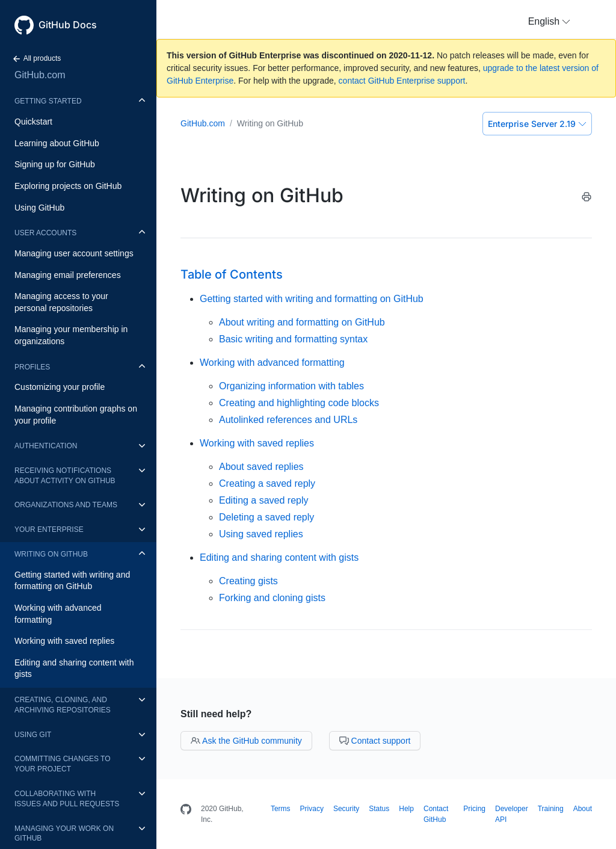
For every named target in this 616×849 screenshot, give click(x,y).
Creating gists (248, 581)
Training (551, 809)
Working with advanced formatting (58, 614)
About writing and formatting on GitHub (302, 322)
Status (379, 809)
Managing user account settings (74, 253)
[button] (549, 22)
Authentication (46, 446)
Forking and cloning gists (272, 598)
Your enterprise (49, 529)
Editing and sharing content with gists (74, 668)
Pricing (474, 809)
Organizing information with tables (291, 386)
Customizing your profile (60, 387)
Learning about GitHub (57, 143)
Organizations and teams (66, 505)
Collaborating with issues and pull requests (67, 799)
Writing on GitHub (51, 554)
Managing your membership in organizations (71, 335)
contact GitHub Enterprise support (402, 81)
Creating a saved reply (267, 483)
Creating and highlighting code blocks (299, 403)
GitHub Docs (68, 25)
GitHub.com (40, 75)
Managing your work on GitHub (64, 834)
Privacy (312, 809)
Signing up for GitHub (55, 164)
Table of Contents (232, 274)
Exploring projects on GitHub (68, 186)
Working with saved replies (64, 641)
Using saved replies (261, 534)
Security (346, 809)
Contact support (375, 741)
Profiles (32, 367)
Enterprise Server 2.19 (537, 124)
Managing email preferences (68, 275)
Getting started (48, 101)
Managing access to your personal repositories (61, 302)
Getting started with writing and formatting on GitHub (72, 581)
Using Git (33, 735)
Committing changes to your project (63, 764)
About (583, 809)
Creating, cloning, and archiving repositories (63, 705)
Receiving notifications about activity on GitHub (65, 476)
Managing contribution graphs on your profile (76, 415)
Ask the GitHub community (246, 741)
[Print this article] (587, 199)
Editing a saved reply (264, 500)
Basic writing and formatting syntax (293, 339)
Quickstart (33, 122)
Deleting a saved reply (266, 517)
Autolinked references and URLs (288, 420)
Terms (281, 809)
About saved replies (261, 467)
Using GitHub (39, 208)
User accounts (45, 233)
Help (406, 809)
